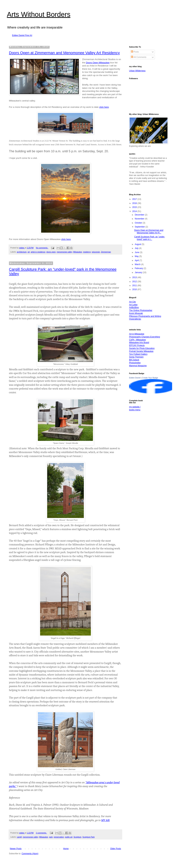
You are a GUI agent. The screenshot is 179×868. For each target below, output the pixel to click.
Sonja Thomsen (136, 357)
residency (87, 252)
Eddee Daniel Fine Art (22, 35)
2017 (135, 199)
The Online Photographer (141, 310)
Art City (132, 302)
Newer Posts (16, 849)
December (140, 215)
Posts (135, 52)
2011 (135, 285)
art (29, 252)
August (138, 244)
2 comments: (42, 833)
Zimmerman (106, 252)
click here (104, 107)
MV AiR (105, 820)
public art (69, 837)
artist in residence (38, 252)
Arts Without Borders (39, 14)
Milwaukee (78, 252)
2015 (135, 207)
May (137, 256)
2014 (135, 211)
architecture (22, 252)
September (140, 227)
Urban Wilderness (137, 71)
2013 (135, 277)
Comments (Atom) (30, 854)
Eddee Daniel (135, 378)
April (137, 260)
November (140, 219)
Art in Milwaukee (137, 334)
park (51, 837)
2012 (135, 282)
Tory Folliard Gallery (138, 354)
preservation (59, 837)
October (139, 223)
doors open (51, 252)
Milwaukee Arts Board (139, 342)
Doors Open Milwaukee (98, 63)
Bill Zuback (134, 360)
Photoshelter (135, 363)
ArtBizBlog (134, 307)
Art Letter (133, 305)
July (137, 248)
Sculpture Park (89, 837)
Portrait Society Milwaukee (141, 351)
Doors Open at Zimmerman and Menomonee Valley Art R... (149, 231)
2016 (135, 203)
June (137, 252)
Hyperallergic (135, 319)
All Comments (139, 57)
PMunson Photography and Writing (145, 316)
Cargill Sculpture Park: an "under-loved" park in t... (150, 238)
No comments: (42, 248)
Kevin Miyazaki (136, 313)
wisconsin (96, 252)
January (139, 272)
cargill (19, 837)
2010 (135, 289)
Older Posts (116, 849)
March (138, 264)
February (139, 268)
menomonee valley (65, 252)
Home (66, 849)
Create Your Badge (150, 378)
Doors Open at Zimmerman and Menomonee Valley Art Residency (64, 53)
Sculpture (77, 837)
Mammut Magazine (138, 366)
